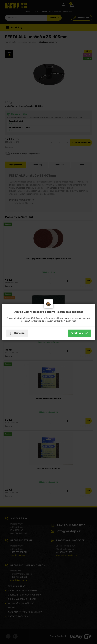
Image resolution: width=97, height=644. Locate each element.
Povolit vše (79, 333)
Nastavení (17, 333)
